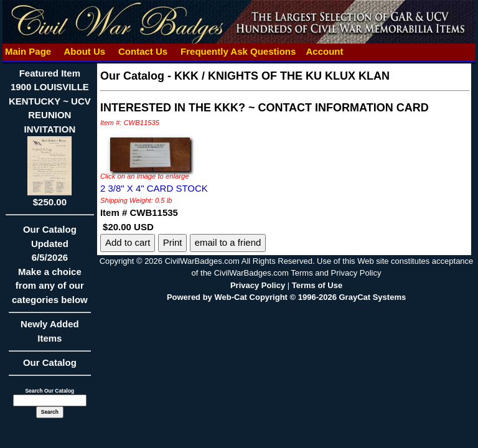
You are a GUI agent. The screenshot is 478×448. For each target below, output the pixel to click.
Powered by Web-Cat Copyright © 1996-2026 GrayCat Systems (286, 297)
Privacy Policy (258, 285)
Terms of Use (317, 285)
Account (324, 51)
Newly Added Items (50, 335)
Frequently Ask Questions (238, 51)
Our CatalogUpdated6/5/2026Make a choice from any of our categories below (50, 268)
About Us (85, 51)
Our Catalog (50, 362)
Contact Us (143, 51)
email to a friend (228, 242)
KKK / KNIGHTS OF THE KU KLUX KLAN (282, 76)
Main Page (28, 51)
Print (173, 242)
